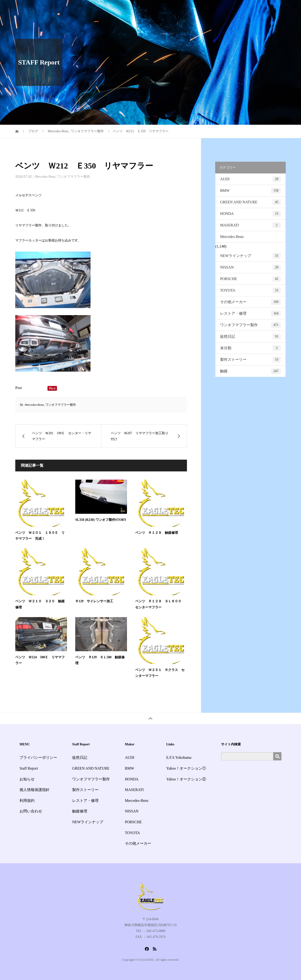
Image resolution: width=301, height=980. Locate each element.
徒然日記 (250, 337)
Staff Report (201, 8)
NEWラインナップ (250, 256)
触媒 (250, 371)
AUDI (250, 179)
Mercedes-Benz (45, 177)
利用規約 (27, 801)
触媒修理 (80, 811)
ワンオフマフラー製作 (74, 177)
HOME (150, 8)
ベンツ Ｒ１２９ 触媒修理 (157, 533)
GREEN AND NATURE (250, 202)
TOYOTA (250, 290)
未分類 (250, 348)
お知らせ (224, 8)
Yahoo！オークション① (186, 768)
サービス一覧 (174, 8)
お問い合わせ (271, 8)
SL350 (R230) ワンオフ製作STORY (101, 520)
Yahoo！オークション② (186, 779)
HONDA (250, 214)
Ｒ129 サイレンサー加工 (94, 601)
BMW (250, 191)
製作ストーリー (250, 360)
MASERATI (250, 225)
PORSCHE (250, 279)
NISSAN (250, 267)
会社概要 (246, 8)
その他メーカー (250, 302)
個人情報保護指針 (35, 790)
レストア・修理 (250, 313)
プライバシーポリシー (38, 757)
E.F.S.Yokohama (179, 757)
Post (19, 388)
